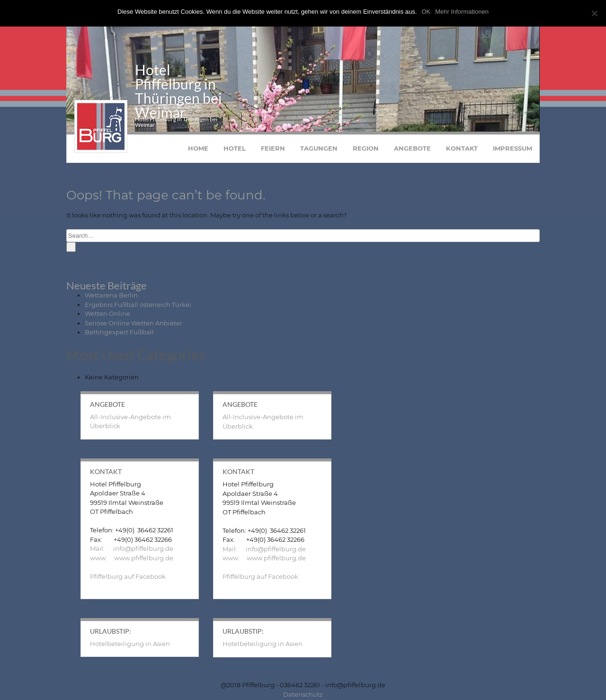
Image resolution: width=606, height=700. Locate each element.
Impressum (512, 149)
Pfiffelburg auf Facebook (128, 577)
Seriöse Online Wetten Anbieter (134, 324)
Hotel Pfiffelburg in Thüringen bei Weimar (178, 92)
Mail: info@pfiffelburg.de (132, 549)
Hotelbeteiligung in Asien (130, 645)
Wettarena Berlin (111, 296)
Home (198, 149)
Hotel (235, 149)
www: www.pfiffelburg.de (132, 559)
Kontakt (462, 149)
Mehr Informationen (462, 12)
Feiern (273, 149)
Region (366, 149)
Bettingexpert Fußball (119, 333)
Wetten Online (107, 314)
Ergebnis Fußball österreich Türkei (138, 305)
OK (426, 12)
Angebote (412, 149)
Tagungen (319, 149)
